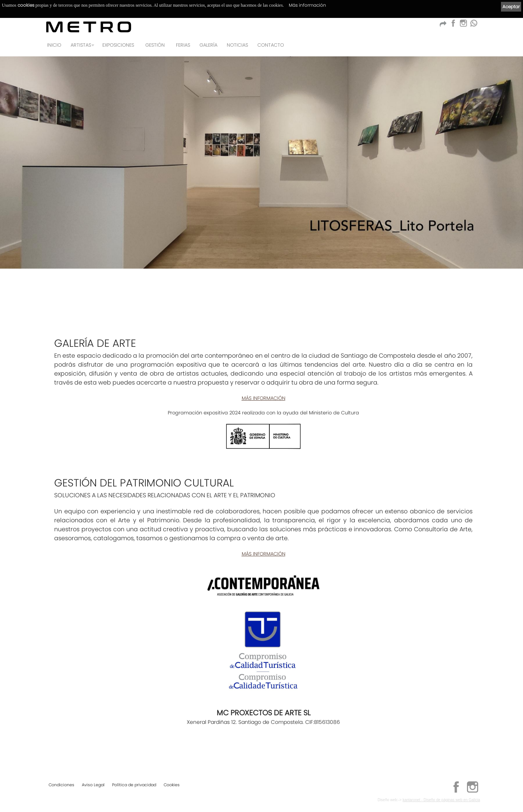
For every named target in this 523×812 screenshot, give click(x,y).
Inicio (54, 45)
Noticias (237, 45)
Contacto (271, 45)
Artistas (81, 45)
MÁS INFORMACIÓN (264, 398)
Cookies (172, 785)
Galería (208, 45)
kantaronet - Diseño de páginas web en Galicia (441, 800)
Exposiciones (118, 45)
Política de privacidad (134, 785)
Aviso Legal (93, 785)
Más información (307, 5)
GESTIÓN (155, 45)
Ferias (183, 45)
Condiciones (61, 785)
